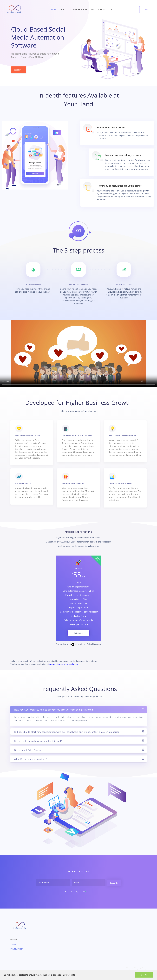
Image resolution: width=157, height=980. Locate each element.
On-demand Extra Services (28, 762)
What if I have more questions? (31, 771)
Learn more (89, 904)
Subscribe (114, 895)
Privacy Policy (17, 949)
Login (146, 10)
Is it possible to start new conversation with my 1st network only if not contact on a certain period (67, 744)
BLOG (114, 10)
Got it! (144, 975)
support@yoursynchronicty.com (64, 664)
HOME (53, 10)
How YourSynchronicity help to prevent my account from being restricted (53, 722)
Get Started (19, 70)
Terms (13, 945)
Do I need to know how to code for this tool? (38, 753)
